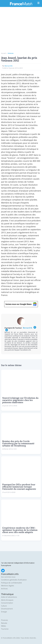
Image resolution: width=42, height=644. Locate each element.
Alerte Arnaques (7, 600)
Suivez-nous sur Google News (21, 304)
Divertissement (7, 609)
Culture (4, 606)
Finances (4, 620)
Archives (4, 589)
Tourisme (5, 629)
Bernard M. (9, 66)
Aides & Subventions (9, 597)
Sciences (11, 53)
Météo (4, 626)
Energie (4, 612)
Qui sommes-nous (8, 577)
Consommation (7, 603)
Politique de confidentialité (11, 583)
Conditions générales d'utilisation (14, 580)
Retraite (4, 623)
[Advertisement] (21, 30)
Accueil (3, 53)
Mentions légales (8, 586)
